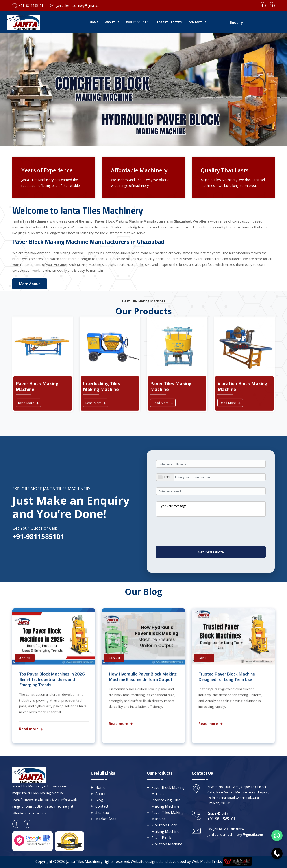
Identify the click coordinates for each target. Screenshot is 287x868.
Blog (99, 800)
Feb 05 (204, 661)
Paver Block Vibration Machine (167, 841)
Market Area (106, 819)
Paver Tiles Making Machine (167, 816)
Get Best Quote (211, 552)
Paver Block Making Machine (168, 791)
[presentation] (190, 540)
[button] (22, 90)
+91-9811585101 (28, 6)
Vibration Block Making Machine (165, 828)
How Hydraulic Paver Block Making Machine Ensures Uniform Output (143, 680)
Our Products (137, 22)
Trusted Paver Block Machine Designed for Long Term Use (227, 680)
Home (94, 22)
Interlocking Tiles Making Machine (166, 803)
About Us (112, 22)
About (100, 794)
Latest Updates (169, 22)
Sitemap (102, 813)
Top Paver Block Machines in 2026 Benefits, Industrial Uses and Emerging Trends (52, 682)
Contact (102, 806)
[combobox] (165, 477)
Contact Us (197, 22)
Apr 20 (25, 661)
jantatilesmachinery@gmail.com (76, 6)
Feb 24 (114, 661)
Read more (31, 732)
